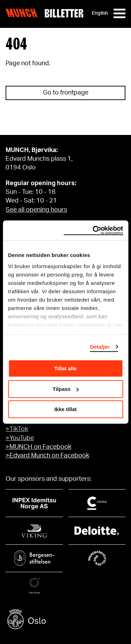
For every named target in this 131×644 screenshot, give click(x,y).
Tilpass (66, 389)
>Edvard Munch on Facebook (47, 456)
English (100, 13)
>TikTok (17, 429)
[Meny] (119, 13)
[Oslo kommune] (65, 620)
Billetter (64, 13)
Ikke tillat (65, 409)
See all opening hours (36, 210)
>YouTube (20, 438)
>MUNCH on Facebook (38, 447)
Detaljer (100, 347)
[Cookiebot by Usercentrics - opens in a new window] (93, 230)
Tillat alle (66, 368)
